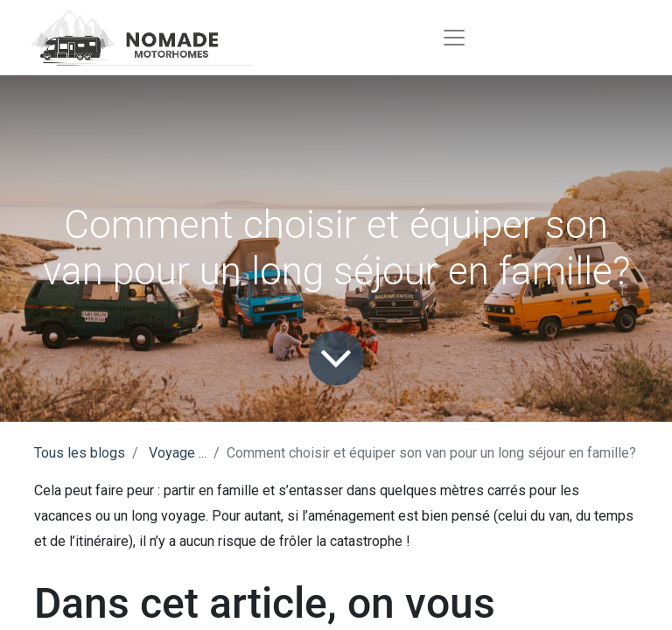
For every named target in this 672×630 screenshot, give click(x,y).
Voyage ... (178, 453)
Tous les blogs (80, 453)
